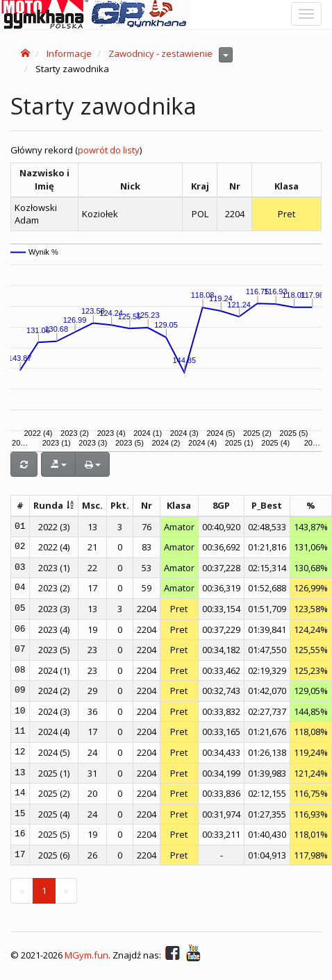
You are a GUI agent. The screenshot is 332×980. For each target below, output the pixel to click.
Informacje (69, 53)
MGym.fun (86, 956)
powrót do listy (109, 150)
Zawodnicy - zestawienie (160, 53)
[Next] (66, 891)
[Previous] (22, 891)
